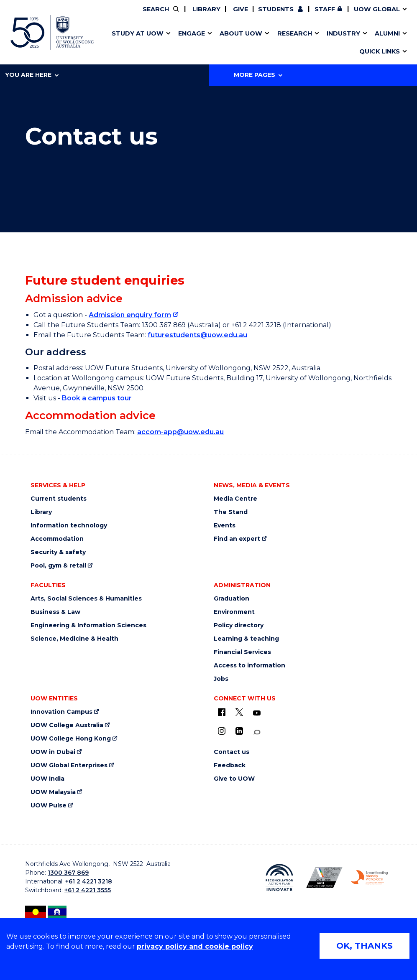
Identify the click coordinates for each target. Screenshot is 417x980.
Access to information (249, 666)
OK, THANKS (365, 946)
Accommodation (57, 539)
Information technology (69, 526)
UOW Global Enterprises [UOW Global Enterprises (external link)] (69, 765)
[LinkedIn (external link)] (239, 731)
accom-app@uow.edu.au (180, 432)
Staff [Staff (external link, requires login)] (325, 9)
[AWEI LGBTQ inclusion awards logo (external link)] (325, 877)
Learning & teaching (246, 639)
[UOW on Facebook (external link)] (222, 712)
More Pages (258, 75)
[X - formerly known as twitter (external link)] (239, 712)
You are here (32, 75)
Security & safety (58, 552)
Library (206, 9)
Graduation (232, 599)
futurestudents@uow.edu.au (197, 335)
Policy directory (239, 625)
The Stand (231, 512)
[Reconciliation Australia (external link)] (279, 878)
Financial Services (242, 652)
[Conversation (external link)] (257, 732)
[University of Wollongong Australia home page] (52, 32)
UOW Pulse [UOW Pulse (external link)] (49, 806)
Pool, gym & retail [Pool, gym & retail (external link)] (58, 566)
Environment (234, 612)
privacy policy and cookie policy (195, 946)
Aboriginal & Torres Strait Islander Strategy (208, 43)
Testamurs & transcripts (186, 43)
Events (225, 526)
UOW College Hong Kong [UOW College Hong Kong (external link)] (71, 739)
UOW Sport (193, 43)
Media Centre (235, 499)
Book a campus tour (97, 398)
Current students (59, 499)
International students (321, 43)
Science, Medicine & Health (74, 639)
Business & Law (55, 612)
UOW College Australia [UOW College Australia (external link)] (67, 725)
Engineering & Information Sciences (88, 625)
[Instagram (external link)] (222, 731)
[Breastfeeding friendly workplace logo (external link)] (369, 877)
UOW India (47, 779)
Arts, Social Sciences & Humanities (86, 599)
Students (276, 9)
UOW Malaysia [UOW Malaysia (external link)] (53, 792)
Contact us (306, 43)
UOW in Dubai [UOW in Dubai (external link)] (53, 752)
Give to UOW (234, 779)
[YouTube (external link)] (257, 713)
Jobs (221, 679)
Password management (199, 43)
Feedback (230, 765)
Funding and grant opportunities (206, 43)
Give (240, 9)
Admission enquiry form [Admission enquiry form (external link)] (130, 315)
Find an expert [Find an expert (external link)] (237, 539)
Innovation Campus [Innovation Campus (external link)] (61, 712)
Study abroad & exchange (189, 43)
